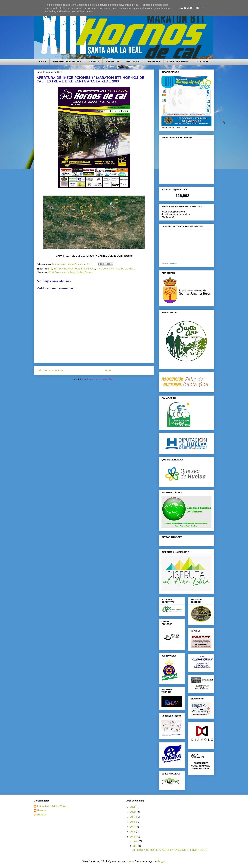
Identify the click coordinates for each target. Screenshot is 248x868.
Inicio (108, 370)
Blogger (161, 862)
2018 (133, 822)
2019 (133, 817)
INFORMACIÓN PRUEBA (67, 62)
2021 (133, 807)
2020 (133, 812)
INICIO (42, 62)
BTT (50, 269)
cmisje (131, 862)
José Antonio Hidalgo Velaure (53, 806)
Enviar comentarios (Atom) (101, 379)
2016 (133, 832)
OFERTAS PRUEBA (178, 62)
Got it (200, 8)
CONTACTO (202, 62)
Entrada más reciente (50, 370)
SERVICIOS (113, 62)
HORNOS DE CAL (85, 269)
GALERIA (94, 62)
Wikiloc (174, 263)
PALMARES (154, 62)
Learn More (186, 8)
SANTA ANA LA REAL (122, 269)
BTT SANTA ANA (63, 269)
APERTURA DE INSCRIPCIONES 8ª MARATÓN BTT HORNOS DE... (170, 850)
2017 (133, 827)
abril (136, 846)
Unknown (42, 811)
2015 (133, 837)
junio (136, 841)
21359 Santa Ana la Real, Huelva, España (70, 273)
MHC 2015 (102, 269)
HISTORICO (133, 62)
